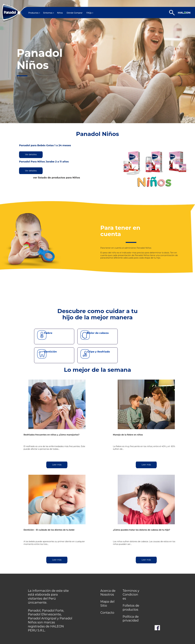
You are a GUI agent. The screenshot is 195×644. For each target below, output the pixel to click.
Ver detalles (31, 155)
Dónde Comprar (75, 13)
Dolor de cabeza (98, 333)
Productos (33, 13)
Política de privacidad (131, 619)
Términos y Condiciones (131, 595)
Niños (60, 13)
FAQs (89, 13)
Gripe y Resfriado (99, 352)
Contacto (107, 613)
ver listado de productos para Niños (56, 177)
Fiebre (48, 333)
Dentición (50, 352)
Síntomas (48, 13)
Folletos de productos (131, 608)
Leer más (57, 465)
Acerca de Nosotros (108, 593)
